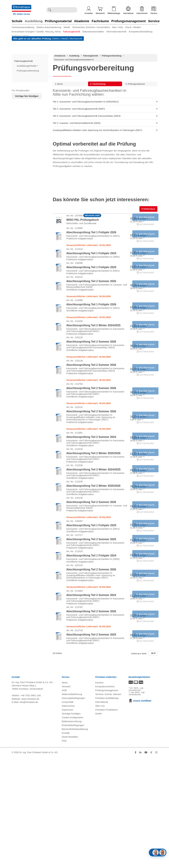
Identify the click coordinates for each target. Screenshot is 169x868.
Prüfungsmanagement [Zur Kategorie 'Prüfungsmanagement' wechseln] (129, 21)
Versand (66, 797)
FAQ (64, 851)
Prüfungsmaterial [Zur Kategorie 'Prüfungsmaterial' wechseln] (58, 21)
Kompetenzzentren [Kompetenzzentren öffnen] (105, 797)
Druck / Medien (133, 27)
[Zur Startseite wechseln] (22, 7)
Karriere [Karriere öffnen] (154, 10)
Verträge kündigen (71, 824)
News (65, 793)
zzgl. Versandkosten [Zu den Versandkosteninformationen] (136, 800)
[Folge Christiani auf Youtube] (146, 863)
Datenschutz (68, 816)
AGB (64, 801)
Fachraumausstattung (23, 27)
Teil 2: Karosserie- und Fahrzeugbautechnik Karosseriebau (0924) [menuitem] (105, 116)
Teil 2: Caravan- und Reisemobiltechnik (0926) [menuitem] (105, 123)
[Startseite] (60, 56)
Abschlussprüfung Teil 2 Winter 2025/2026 (93, 513)
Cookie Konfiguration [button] (73, 828)
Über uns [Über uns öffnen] (100, 816)
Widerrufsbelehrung (72, 805)
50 (153, 764)
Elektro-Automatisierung (49, 27)
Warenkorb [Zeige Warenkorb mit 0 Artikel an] (100, 10)
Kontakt (66, 843)
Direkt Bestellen (70, 847)
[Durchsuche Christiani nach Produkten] (65, 10)
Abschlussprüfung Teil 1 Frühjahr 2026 (91, 240)
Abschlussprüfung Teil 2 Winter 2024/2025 (93, 357)
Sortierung (147, 209)
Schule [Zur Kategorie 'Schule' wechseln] (17, 21)
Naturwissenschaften (93, 32)
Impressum (68, 820)
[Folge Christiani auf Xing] (151, 863)
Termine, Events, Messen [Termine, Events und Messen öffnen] (108, 805)
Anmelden (89, 10)
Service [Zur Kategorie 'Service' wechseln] (154, 21)
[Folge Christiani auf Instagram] (156, 863)
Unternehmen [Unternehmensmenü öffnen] (142, 10)
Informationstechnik (116, 32)
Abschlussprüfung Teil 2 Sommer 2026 (91, 303)
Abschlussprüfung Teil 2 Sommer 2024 (91, 492)
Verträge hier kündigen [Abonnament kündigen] (27, 96)
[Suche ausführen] (50, 10)
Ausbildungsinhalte (27, 66)
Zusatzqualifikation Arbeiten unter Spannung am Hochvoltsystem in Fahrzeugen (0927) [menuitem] (105, 130)
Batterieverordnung (72, 832)
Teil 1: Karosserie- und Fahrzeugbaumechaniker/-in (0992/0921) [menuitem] (105, 102)
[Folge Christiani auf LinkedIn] (140, 863)
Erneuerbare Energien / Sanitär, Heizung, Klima (36, 32)
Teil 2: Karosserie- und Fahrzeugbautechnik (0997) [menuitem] (105, 109)
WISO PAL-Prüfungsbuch (83, 222)
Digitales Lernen (20, 36)
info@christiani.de (29, 813)
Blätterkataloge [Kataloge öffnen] (114, 10)
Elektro (56, 39)
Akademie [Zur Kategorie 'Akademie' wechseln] (82, 21)
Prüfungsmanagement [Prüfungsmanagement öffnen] (107, 801)
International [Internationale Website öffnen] (128, 10)
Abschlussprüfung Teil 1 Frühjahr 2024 (91, 265)
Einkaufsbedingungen (73, 836)
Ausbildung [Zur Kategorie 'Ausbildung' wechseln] (34, 21)
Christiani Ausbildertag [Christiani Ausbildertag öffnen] (107, 809)
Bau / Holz (118, 27)
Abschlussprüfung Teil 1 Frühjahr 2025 (91, 284)
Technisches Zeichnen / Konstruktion (91, 27)
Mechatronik (76, 39)
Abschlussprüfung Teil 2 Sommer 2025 (91, 623)
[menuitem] (24, 27)
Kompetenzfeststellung (141, 32)
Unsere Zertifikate (140, 811)
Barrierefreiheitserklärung (75, 840)
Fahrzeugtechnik (72, 32)
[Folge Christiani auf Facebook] (136, 863)
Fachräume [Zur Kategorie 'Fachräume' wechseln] (100, 21)
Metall (67, 27)
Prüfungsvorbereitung (28, 71)
